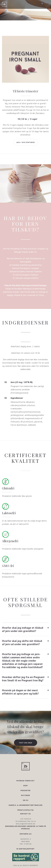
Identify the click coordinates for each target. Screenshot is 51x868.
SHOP (26, 786)
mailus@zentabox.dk (26, 824)
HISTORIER (26, 795)
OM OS (26, 800)
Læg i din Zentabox (26, 142)
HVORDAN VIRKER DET (26, 781)
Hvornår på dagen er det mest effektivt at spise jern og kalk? (20, 692)
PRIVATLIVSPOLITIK (26, 810)
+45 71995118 (26, 819)
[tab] (26, 629)
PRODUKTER (26, 790)
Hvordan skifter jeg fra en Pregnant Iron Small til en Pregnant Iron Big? (23, 679)
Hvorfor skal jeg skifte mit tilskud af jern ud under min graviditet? (22, 643)
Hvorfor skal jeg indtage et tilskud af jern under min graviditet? (23, 629)
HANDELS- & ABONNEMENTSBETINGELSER (26, 805)
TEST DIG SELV (26, 743)
